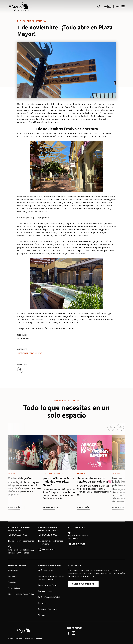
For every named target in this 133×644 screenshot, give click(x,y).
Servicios (12, 582)
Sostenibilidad (14, 588)
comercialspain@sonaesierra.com (53, 542)
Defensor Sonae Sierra (48, 585)
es (109, 8)
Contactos (13, 576)
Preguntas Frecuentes (48, 609)
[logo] (38, 7)
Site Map (42, 615)
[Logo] (36, 630)
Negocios (42, 603)
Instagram (74, 633)
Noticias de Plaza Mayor (30, 353)
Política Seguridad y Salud (49, 597)
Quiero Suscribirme (83, 584)
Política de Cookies (46, 570)
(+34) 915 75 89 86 (50, 535)
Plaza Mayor (13, 570)
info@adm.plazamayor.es (23, 541)
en (105, 8)
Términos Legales (46, 591)
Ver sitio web (49, 549)
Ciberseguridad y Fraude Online (21, 594)
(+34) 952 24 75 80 (20, 535)
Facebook (69, 633)
